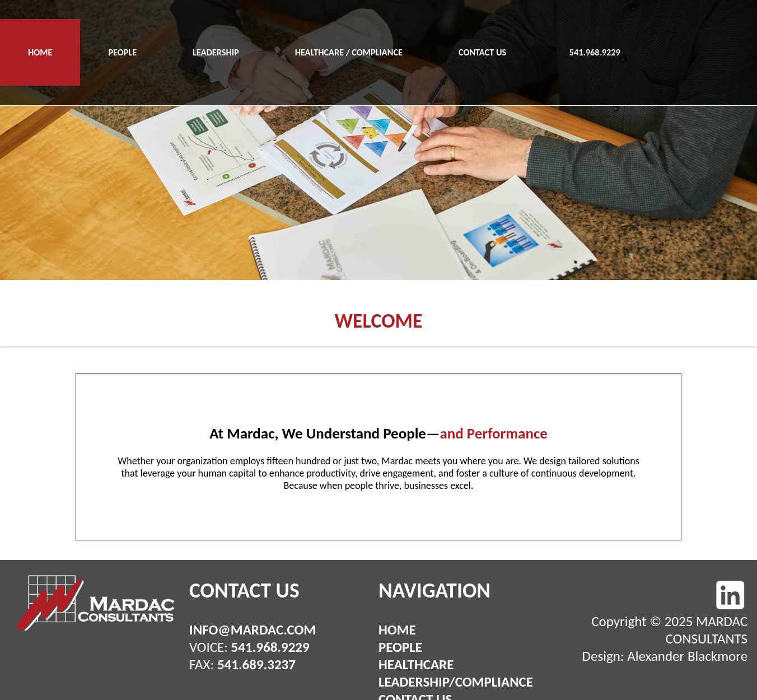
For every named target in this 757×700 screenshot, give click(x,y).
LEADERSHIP (216, 52)
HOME (40, 52)
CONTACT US (482, 52)
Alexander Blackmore (687, 656)
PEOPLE (122, 52)
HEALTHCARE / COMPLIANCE (349, 52)
